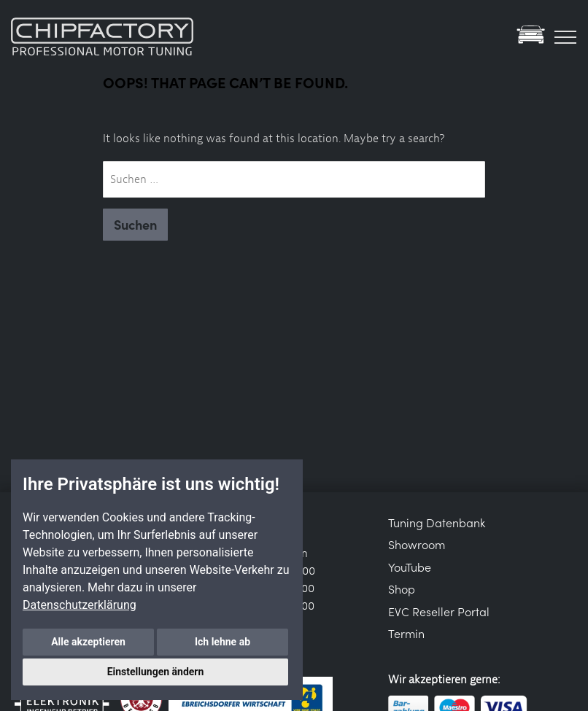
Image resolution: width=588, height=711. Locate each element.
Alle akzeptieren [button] (88, 642)
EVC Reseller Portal (439, 611)
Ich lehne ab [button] (223, 642)
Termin (406, 633)
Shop (402, 588)
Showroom (417, 544)
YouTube (410, 567)
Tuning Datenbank (437, 522)
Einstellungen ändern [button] (156, 672)
